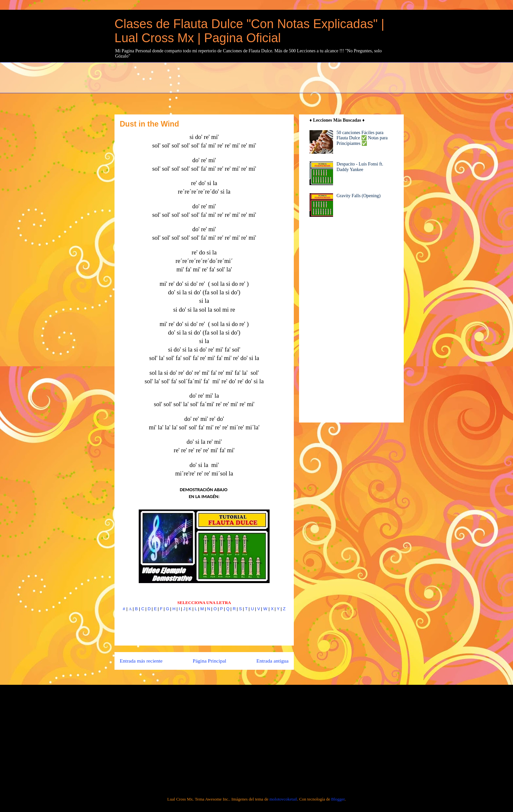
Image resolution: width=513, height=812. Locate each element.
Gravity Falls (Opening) (359, 196)
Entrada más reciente (141, 661)
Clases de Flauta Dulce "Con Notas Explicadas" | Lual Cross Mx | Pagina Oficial (249, 31)
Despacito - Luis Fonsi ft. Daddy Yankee (360, 167)
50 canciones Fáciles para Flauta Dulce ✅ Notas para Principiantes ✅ (362, 138)
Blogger (338, 799)
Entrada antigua (273, 661)
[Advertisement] (273, 77)
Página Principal (210, 661)
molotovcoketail (283, 799)
